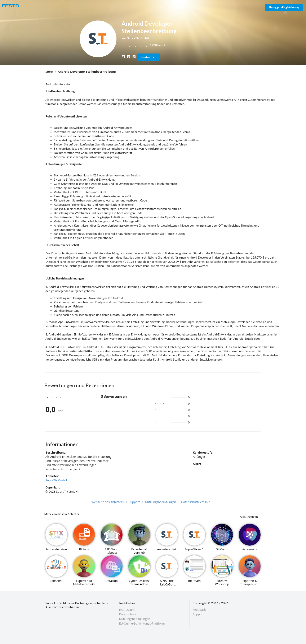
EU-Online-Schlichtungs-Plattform (142, 623)
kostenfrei (148, 57)
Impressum (127, 610)
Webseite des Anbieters (110, 502)
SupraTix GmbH (56, 480)
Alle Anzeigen (249, 517)
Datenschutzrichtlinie (198, 502)
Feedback (199, 610)
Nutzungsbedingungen (163, 502)
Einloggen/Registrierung (284, 7)
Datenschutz (128, 614)
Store (49, 72)
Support (137, 502)
